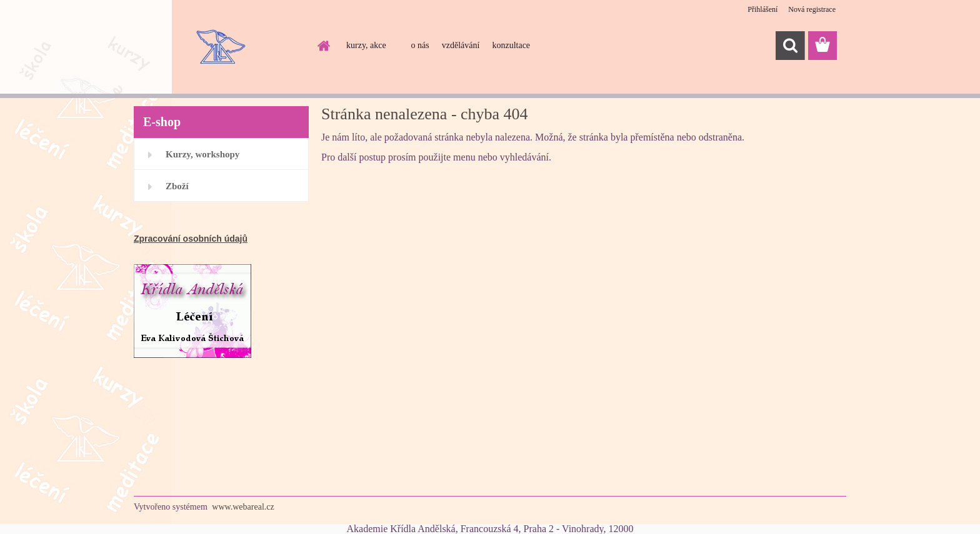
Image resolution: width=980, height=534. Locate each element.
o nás (420, 45)
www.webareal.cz (243, 507)
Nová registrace (812, 9)
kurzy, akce (366, 45)
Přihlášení (762, 9)
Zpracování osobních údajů (191, 239)
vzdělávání (461, 45)
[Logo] (220, 46)
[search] (790, 46)
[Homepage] (322, 46)
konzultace (511, 45)
